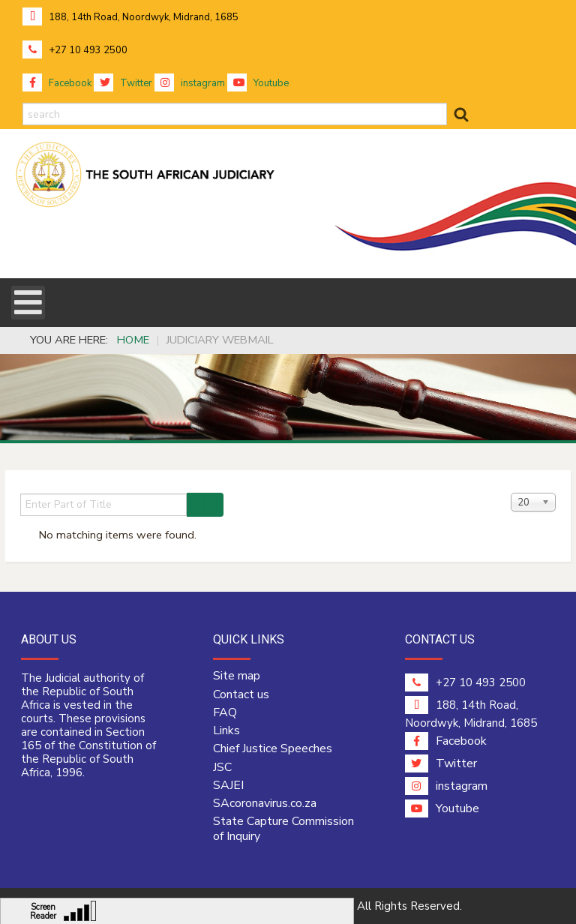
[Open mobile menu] (28, 303)
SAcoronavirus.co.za (265, 803)
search (23, 103)
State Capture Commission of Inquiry (283, 829)
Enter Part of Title (21, 493)
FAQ (225, 712)
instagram (190, 83)
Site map (237, 676)
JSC (222, 767)
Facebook (57, 83)
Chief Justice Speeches (273, 748)
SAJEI (228, 785)
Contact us (241, 694)
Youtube (258, 83)
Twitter (123, 83)
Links (226, 730)
